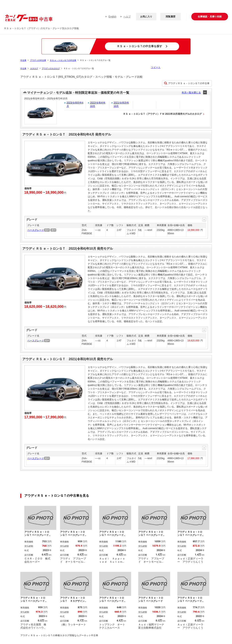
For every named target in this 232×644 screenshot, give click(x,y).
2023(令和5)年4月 (75, 104)
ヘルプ (127, 17)
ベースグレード (36, 230)
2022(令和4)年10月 (98, 104)
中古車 (23, 60)
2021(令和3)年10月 (121, 104)
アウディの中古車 (38, 60)
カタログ (34, 68)
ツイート (156, 67)
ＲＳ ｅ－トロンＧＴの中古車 (63, 60)
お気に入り (146, 17)
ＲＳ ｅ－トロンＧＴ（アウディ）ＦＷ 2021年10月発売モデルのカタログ (162, 114)
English (112, 17)
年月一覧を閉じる (191, 93)
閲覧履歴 (171, 17)
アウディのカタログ (51, 68)
